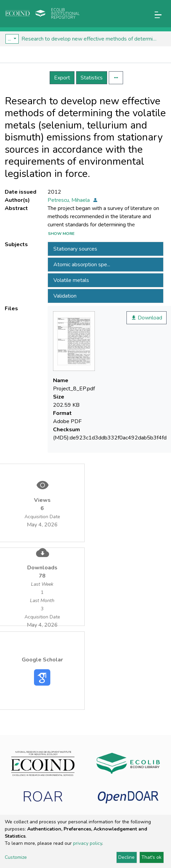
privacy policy (88, 843)
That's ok (151, 857)
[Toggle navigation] (158, 15)
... (10, 39)
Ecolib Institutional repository (65, 14)
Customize (16, 857)
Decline (126, 857)
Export (62, 78)
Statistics (92, 78)
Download (147, 318)
